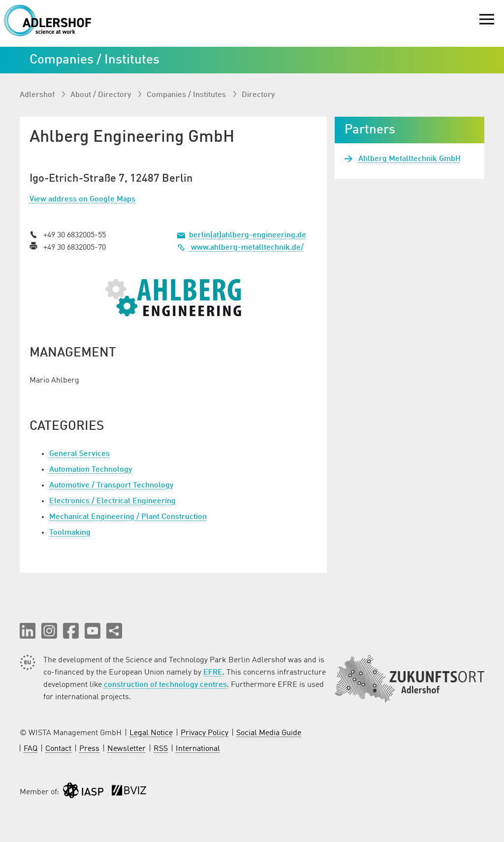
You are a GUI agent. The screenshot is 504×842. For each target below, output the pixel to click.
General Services (79, 454)
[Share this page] (114, 631)
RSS (161, 749)
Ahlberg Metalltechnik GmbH (409, 159)
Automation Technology (91, 470)
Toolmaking (70, 533)
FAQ (31, 749)
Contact (58, 749)
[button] (28, 631)
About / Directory (102, 95)
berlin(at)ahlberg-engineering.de (248, 235)
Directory (258, 95)
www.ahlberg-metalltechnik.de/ (240, 248)
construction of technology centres (165, 685)
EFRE (213, 673)
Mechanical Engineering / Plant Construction (128, 517)
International (198, 749)
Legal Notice (151, 733)
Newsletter (126, 749)
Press (89, 749)
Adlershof (38, 95)
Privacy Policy (205, 733)
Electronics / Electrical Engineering (112, 501)
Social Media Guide (269, 733)
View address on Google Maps (82, 199)
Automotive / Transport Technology (111, 486)
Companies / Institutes (187, 95)
